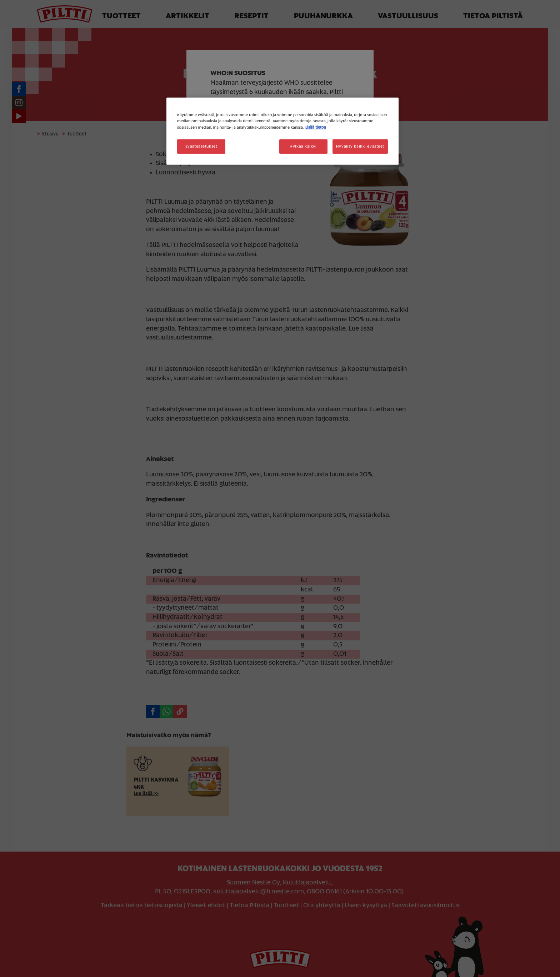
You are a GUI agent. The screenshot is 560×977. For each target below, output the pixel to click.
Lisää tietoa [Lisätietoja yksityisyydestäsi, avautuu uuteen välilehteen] (316, 127)
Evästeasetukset (201, 146)
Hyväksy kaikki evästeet (360, 146)
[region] (282, 131)
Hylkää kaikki (303, 146)
